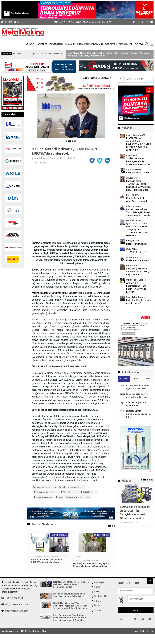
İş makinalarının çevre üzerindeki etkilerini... (137, 396)
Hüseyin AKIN (132, 241)
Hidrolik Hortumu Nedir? (137, 244)
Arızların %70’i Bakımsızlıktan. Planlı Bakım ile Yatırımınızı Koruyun (136, 287)
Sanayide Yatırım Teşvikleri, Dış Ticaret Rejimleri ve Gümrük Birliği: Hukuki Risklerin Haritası (139, 185)
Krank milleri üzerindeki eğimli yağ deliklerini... (138, 387)
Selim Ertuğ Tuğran (135, 297)
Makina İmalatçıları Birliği (45, 293)
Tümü (148, 379)
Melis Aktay (132, 249)
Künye (70, 22)
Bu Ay (136, 379)
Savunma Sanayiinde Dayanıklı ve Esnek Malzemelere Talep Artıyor (69, 595)
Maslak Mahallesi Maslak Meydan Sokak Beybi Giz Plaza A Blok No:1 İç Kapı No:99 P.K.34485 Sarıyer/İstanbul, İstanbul (19, 587)
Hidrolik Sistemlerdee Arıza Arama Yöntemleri (138, 200)
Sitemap (98, 610)
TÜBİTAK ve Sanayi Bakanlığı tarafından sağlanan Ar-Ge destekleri (138, 161)
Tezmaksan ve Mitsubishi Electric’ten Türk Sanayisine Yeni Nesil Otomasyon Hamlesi (135, 513)
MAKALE (70, 44)
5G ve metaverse (70, 492)
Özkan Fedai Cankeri (136, 280)
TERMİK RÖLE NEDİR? (136, 252)
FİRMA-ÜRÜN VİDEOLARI (90, 44)
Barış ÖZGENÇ (133, 195)
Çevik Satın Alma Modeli (138, 173)
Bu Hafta (124, 379)
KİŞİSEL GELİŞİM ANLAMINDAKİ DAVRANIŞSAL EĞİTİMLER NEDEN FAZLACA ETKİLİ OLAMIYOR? (139, 144)
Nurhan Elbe (132, 266)
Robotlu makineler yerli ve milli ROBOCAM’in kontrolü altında (46, 561)
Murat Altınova (133, 257)
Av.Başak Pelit (133, 178)
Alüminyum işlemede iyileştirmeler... (136, 404)
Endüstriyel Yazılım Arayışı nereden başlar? (139, 302)
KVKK (78, 22)
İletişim (107, 22)
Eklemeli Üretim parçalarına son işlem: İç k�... (138, 414)
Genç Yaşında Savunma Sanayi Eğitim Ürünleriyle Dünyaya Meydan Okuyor (91, 565)
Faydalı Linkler (101, 596)
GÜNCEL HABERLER (37, 44)
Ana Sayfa (60, 22)
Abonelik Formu (92, 22)
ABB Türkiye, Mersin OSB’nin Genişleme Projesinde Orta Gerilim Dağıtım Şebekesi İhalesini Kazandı (70, 606)
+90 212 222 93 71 (12, 598)
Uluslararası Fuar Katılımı (138, 260)
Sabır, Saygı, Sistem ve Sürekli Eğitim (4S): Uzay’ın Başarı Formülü (139, 272)
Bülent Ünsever (134, 206)
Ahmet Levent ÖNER (136, 135)
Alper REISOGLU (134, 170)
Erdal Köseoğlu (134, 221)
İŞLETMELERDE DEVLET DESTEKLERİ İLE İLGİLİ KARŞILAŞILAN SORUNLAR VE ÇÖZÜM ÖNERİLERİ (137, 230)
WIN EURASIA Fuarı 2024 (46, 487)
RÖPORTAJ (111, 44)
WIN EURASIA (82, 257)
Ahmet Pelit (132, 155)
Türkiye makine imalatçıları (73, 487)
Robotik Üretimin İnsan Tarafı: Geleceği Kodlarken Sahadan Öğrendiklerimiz (138, 212)
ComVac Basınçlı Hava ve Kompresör (74, 497)
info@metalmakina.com (15, 604)
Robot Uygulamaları (44, 497)
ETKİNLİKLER (126, 44)
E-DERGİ (139, 44)
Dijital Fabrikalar (90, 492)
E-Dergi (98, 601)
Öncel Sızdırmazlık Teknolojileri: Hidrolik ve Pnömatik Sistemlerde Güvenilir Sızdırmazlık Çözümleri (69, 618)
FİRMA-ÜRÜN (56, 44)
